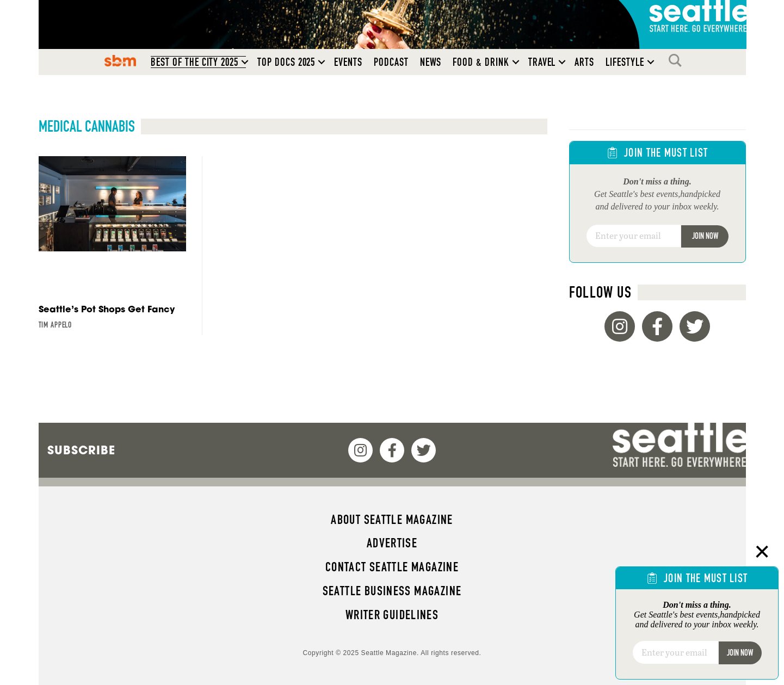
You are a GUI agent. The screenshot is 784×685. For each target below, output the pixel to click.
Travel (542, 62)
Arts (584, 62)
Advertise (392, 543)
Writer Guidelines (392, 615)
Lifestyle (625, 62)
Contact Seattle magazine (392, 567)
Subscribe (81, 450)
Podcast (391, 62)
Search (678, 60)
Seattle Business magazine (392, 591)
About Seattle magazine (392, 520)
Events (348, 62)
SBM (121, 60)
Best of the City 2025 (195, 62)
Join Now (705, 236)
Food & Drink (481, 62)
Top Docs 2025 (286, 62)
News (431, 62)
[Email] (634, 236)
